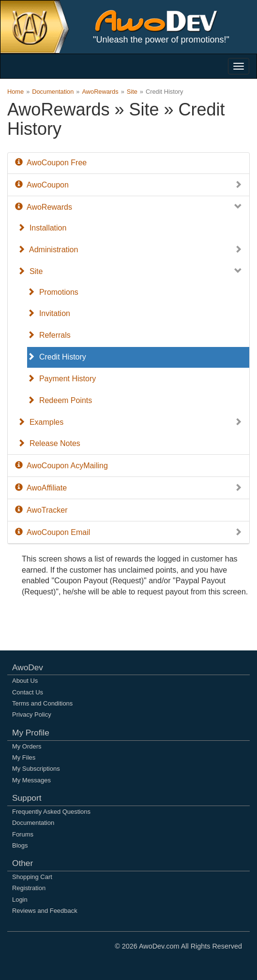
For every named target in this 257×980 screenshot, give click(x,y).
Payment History (61, 379)
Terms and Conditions (42, 703)
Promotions (53, 292)
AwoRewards (100, 92)
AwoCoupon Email (128, 533)
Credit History (57, 357)
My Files (24, 757)
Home (15, 92)
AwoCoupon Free (51, 163)
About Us (25, 681)
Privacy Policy (32, 714)
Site (132, 92)
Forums (23, 834)
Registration (29, 888)
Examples (130, 423)
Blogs (20, 845)
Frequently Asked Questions (51, 812)
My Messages (31, 780)
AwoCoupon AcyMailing (61, 466)
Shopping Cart (32, 877)
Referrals (49, 335)
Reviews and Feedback (45, 911)
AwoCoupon (128, 185)
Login (20, 900)
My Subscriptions (36, 769)
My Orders (27, 746)
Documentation (53, 92)
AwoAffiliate (128, 488)
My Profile (31, 733)
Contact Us (28, 692)
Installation (42, 228)
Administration (130, 250)
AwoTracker (41, 510)
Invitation (49, 313)
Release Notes (49, 443)
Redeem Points (60, 400)
